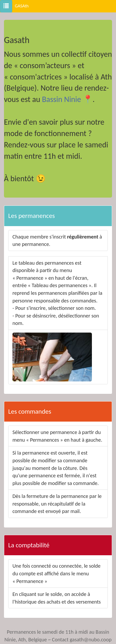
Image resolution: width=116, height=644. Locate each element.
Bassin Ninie (61, 99)
